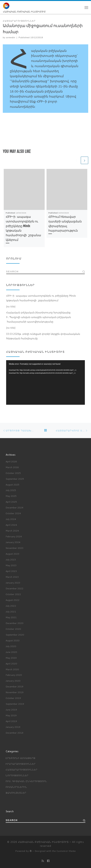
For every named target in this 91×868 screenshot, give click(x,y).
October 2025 (13, 473)
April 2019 (11, 721)
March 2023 (12, 577)
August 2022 (12, 600)
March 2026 (12, 467)
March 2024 (12, 530)
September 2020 (15, 634)
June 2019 (11, 709)
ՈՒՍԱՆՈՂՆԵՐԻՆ (16, 787)
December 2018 (14, 732)
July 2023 (11, 559)
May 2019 (11, 715)
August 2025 (12, 484)
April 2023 (11, 571)
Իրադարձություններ (21, 764)
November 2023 (15, 548)
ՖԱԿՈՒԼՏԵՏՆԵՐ (16, 792)
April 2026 (11, 461)
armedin (11, 37)
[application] (46, 383)
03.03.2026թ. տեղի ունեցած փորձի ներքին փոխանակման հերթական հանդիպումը (43, 336)
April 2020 (11, 663)
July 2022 (11, 606)
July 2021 (11, 611)
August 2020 (12, 640)
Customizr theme (66, 851)
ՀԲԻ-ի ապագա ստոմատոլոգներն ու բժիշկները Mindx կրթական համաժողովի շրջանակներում (41, 298)
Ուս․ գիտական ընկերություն (26, 781)
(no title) (11, 307)
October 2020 (13, 629)
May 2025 (11, 496)
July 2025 (11, 490)
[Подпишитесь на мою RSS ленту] (43, 861)
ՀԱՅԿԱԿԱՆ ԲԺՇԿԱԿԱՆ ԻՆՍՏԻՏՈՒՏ (43, 842)
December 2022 (14, 588)
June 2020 (11, 652)
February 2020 (14, 675)
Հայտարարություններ (21, 769)
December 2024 (14, 507)
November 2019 (15, 692)
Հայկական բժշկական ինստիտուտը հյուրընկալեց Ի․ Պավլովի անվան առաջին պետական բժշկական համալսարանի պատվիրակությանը (39, 317)
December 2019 (14, 686)
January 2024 (13, 542)
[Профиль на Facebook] (48, 861)
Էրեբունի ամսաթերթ (20, 758)
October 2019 (13, 698)
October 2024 (13, 513)
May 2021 (11, 617)
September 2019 (15, 704)
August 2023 (12, 553)
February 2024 (14, 536)
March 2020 (12, 669)
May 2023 (11, 565)
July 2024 (11, 519)
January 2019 (13, 727)
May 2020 (11, 658)
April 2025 (11, 502)
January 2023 (13, 582)
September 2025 (15, 479)
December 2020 (14, 623)
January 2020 (13, 681)
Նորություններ (17, 775)
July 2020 (11, 646)
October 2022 (13, 594)
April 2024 (11, 525)
